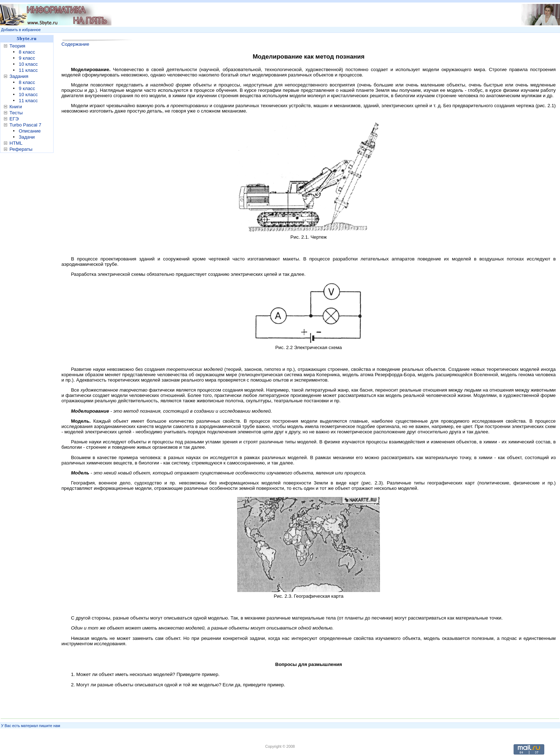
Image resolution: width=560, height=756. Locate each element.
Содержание (75, 44)
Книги (16, 107)
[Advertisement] (29, 268)
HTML (16, 143)
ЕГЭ (14, 119)
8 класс (27, 52)
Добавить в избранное (21, 30)
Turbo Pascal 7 (26, 125)
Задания (19, 76)
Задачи (27, 137)
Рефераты (21, 149)
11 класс (28, 70)
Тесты (16, 113)
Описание (30, 131)
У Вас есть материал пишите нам (31, 726)
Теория (17, 46)
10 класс (28, 64)
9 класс (27, 58)
